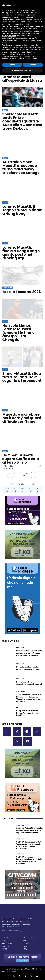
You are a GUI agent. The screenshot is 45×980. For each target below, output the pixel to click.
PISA (24, 940)
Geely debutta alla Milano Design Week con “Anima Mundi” (27, 713)
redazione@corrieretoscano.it (12, 927)
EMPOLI (6, 940)
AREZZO (6, 938)
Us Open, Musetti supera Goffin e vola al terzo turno (21, 459)
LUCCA (5, 949)
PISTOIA (26, 943)
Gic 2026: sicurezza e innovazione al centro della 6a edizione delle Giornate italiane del (29, 860)
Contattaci (23, 961)
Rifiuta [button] (12, 65)
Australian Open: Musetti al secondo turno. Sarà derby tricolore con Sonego (21, 167)
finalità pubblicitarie (9, 36)
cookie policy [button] (36, 19)
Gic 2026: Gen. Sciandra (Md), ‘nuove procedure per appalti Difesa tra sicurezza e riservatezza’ (29, 845)
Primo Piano (8, 288)
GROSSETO (7, 943)
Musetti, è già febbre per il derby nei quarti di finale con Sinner (22, 418)
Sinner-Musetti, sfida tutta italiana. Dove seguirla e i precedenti (22, 377)
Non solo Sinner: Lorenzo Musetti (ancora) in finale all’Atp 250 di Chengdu (18, 333)
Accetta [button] (33, 65)
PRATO (26, 946)
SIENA (25, 949)
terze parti (38, 22)
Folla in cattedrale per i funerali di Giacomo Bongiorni (29, 683)
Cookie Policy (7, 931)
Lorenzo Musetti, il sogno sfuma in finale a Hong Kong (22, 210)
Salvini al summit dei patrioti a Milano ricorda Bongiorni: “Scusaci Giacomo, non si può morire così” (29, 698)
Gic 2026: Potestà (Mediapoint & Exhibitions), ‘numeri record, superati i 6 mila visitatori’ (29, 830)
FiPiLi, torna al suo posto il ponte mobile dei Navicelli (28, 668)
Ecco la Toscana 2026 (22, 292)
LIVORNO (6, 946)
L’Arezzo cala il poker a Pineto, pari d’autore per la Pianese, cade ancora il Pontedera (29, 653)
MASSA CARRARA (29, 938)
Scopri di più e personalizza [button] (22, 70)
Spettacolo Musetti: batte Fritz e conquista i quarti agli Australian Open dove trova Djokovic (22, 121)
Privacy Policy (17, 931)
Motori (19, 708)
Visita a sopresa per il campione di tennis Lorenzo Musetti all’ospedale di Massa (22, 75)
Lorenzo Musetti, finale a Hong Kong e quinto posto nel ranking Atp (21, 253)
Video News (20, 825)
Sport (5, 110)
